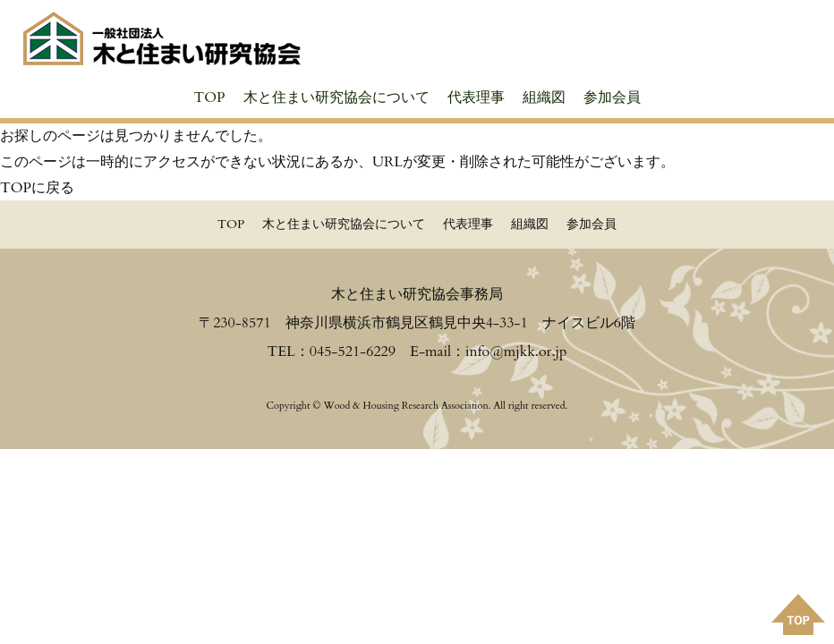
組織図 (544, 97)
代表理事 (476, 97)
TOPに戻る (37, 188)
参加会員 (612, 97)
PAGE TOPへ (798, 614)
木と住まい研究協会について (336, 97)
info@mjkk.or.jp (516, 352)
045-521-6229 (353, 352)
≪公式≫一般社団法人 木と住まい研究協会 (162, 38)
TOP (209, 97)
